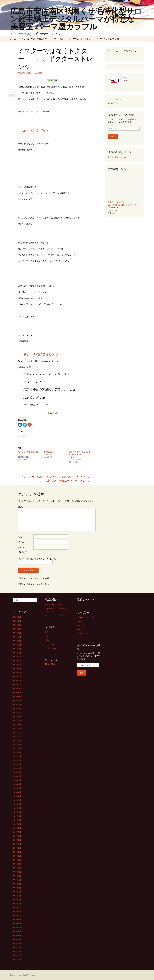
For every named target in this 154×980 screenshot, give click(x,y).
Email (11, 95)
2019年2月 (17, 804)
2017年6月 (17, 884)
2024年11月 (17, 629)
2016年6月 (17, 931)
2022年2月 (17, 700)
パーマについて (83, 621)
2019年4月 (17, 796)
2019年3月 (17, 800)
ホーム (13, 39)
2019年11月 (17, 772)
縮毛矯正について (84, 633)
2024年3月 (17, 645)
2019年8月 (17, 784)
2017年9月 (17, 872)
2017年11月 (17, 864)
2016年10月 (17, 915)
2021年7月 (17, 720)
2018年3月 (17, 848)
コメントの (51, 644)
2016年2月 (17, 947)
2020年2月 (17, 760)
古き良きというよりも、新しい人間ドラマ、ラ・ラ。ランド (80, 454)
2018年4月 (17, 844)
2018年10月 (17, 820)
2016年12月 (17, 908)
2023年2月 (17, 677)
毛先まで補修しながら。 (118, 157)
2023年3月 (17, 673)
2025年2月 (17, 617)
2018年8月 (17, 828)
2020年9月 (17, 740)
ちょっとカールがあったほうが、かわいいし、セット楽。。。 (55, 477)
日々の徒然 (81, 625)
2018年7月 (17, 832)
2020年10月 (17, 736)
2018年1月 (17, 856)
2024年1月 (17, 653)
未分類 (39, 73)
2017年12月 (17, 860)
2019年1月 (17, 808)
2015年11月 (17, 959)
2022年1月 (17, 704)
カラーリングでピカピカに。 (56, 615)
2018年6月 (17, 836)
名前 (21, 536)
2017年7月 (17, 880)
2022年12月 (17, 684)
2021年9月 (17, 716)
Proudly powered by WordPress (23, 975)
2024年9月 (17, 633)
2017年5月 (17, 888)
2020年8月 (17, 744)
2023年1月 (17, 680)
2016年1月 (17, 951)
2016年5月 (17, 935)
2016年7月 (17, 927)
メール (22, 542)
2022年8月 (17, 692)
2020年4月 (17, 752)
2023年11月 (17, 661)
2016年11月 (17, 912)
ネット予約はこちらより (41, 354)
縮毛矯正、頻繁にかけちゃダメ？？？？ (71, 480)
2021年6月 (17, 724)
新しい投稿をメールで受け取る (34, 584)
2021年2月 (17, 728)
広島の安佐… (49, 452)
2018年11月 (17, 816)
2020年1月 (17, 764)
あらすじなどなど (36, 130)
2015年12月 (17, 955)
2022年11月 (17, 688)
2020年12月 (17, 732)
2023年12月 (17, 657)
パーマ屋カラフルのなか (80, 39)
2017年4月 (17, 892)
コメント (22, 507)
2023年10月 (17, 665)
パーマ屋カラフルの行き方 (108, 39)
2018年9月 (17, 824)
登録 (46, 632)
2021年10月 (17, 712)
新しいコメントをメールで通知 (34, 578)
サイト (21, 547)
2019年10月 (17, 776)
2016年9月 (17, 919)
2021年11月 (17, 708)
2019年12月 (17, 768)
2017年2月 (17, 900)
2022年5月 (17, 696)
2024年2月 (17, 649)
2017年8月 (17, 876)
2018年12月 (17, 812)
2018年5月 (17, 840)
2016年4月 (17, 939)
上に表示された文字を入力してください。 (38, 558)
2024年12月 (17, 625)
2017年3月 (17, 896)
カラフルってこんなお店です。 (35, 39)
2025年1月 (17, 621)
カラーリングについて (86, 617)
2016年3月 (17, 943)
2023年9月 (17, 669)
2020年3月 (17, 756)
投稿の (49, 640)
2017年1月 (17, 904)
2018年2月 (17, 852)
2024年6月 (17, 641)
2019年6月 (17, 792)
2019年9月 (17, 780)
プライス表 (59, 39)
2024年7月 (17, 637)
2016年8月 (17, 923)
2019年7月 (17, 788)
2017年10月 (17, 868)
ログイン (48, 636)
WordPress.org (51, 648)
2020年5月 (17, 748)
